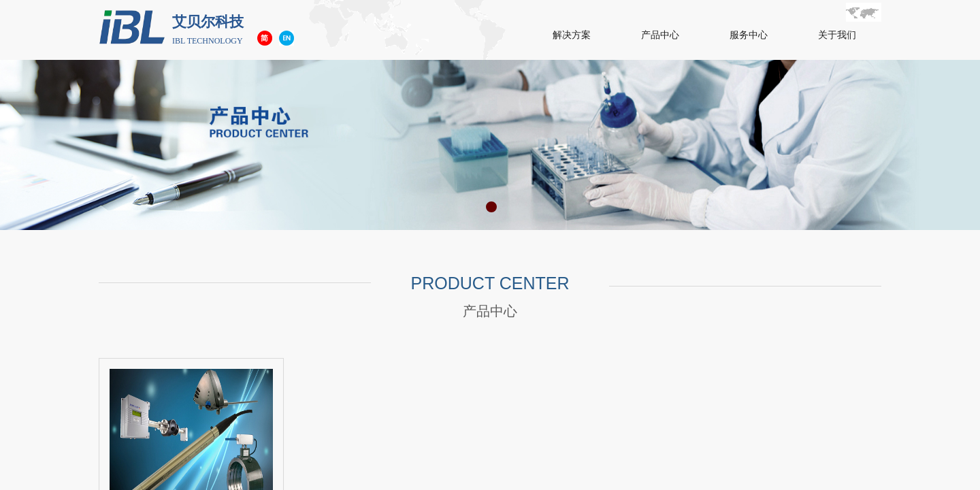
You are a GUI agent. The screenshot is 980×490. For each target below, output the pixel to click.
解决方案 (572, 35)
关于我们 (837, 35)
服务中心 (749, 35)
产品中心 (660, 35)
